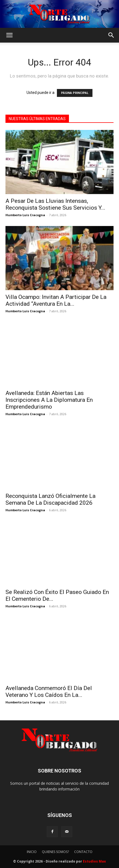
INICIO (32, 852)
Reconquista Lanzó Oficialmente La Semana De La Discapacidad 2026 (50, 499)
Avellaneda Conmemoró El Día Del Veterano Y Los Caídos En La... (49, 692)
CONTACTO (83, 852)
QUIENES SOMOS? (55, 852)
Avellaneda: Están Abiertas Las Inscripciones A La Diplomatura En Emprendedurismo (49, 400)
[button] (9, 35)
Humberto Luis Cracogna (25, 215)
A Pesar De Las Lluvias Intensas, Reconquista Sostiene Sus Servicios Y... (55, 204)
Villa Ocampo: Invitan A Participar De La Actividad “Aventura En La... (56, 300)
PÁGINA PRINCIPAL (75, 93)
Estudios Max (94, 861)
